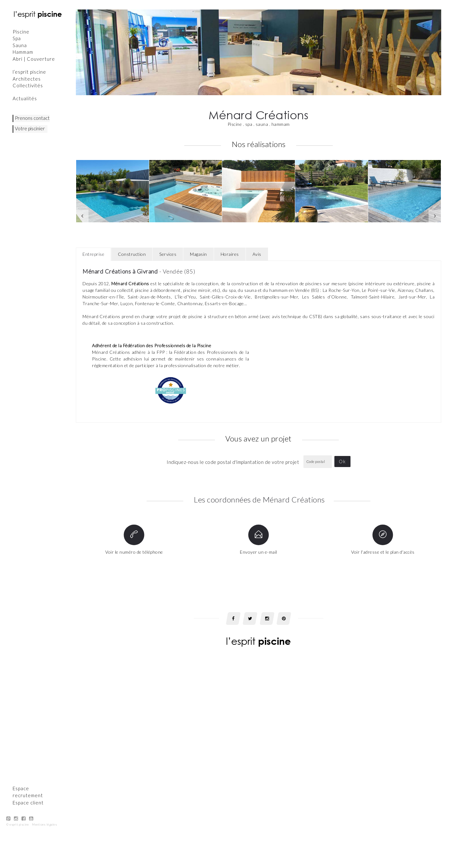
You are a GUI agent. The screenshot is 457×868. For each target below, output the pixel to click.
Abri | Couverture (34, 59)
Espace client (28, 687)
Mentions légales (44, 709)
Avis (257, 254)
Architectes (27, 79)
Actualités (25, 98)
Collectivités (28, 85)
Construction (132, 254)
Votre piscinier (30, 128)
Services (168, 254)
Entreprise (93, 254)
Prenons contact (32, 118)
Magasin (198, 254)
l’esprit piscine (29, 72)
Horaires (230, 254)
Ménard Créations (130, 283)
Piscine (21, 32)
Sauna (20, 45)
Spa (17, 38)
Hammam (23, 52)
